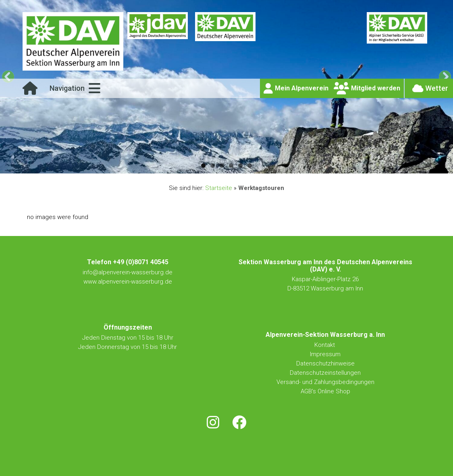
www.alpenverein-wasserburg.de (128, 282)
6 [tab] (250, 166)
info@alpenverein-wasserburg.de (128, 272)
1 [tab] (203, 166)
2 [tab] (213, 166)
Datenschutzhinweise (325, 363)
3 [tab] (222, 166)
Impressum (325, 354)
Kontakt (325, 345)
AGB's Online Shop (325, 391)
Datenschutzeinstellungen (325, 373)
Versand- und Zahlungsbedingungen (325, 382)
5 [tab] (240, 166)
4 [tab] (231, 166)
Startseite (219, 188)
